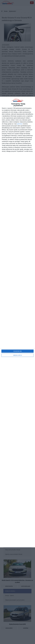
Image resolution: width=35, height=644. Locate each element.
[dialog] (17, 322)
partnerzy (20, 124)
